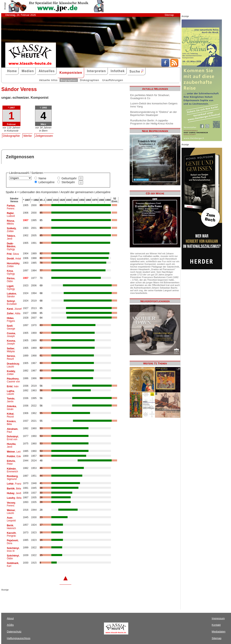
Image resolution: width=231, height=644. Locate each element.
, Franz (14, 484)
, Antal (14, 259)
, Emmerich (12, 470)
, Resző (11, 357)
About (10, 618)
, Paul (13, 430)
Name (42, 178)
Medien (28, 71)
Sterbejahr (68, 182)
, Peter (11, 462)
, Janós (11, 400)
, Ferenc (11, 207)
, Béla (12, 423)
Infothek (118, 71)
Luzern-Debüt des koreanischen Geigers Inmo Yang (154, 105)
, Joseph (11, 335)
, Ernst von (13, 438)
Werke (28, 136)
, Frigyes (11, 320)
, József (14, 309)
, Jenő (11, 237)
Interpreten (96, 71)
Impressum (218, 618)
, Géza (13, 254)
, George (11, 327)
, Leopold (11, 519)
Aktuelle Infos (48, 80)
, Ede (14, 456)
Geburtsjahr (69, 178)
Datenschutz (14, 632)
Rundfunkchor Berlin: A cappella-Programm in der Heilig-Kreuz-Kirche (152, 122)
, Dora (13, 542)
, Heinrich (11, 527)
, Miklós (11, 222)
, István (12, 408)
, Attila (14, 313)
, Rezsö (11, 415)
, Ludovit (11, 215)
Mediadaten (219, 632)
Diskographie (11, 136)
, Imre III (13, 550)
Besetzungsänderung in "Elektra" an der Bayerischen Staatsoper (154, 113)
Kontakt (216, 625)
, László (13, 365)
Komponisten (71, 73)
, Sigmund (13, 478)
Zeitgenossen (44, 136)
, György (12, 246)
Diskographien (89, 80)
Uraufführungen (113, 80)
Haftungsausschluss (19, 638)
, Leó (14, 452)
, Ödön (11, 280)
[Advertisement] (49, 599)
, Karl (13, 565)
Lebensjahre (47, 182)
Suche (137, 71)
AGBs (10, 625)
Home (12, 71)
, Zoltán (12, 230)
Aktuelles (47, 71)
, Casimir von (13, 380)
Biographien (69, 80)
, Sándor (12, 295)
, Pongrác (12, 534)
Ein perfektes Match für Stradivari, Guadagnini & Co (150, 97)
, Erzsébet (12, 303)
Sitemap (169, 15)
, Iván (13, 386)
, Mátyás (11, 350)
